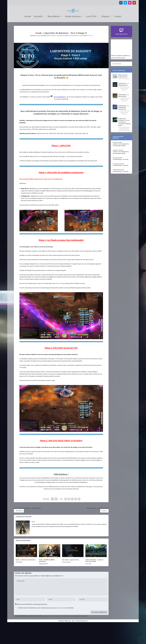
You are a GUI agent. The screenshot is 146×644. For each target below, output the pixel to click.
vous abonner (60, 628)
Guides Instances (73, 37)
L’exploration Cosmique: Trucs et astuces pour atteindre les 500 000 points (124, 142)
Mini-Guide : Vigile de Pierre (71, 580)
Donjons (122, 109)
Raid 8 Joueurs (79, 56)
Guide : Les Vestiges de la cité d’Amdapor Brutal (121, 165)
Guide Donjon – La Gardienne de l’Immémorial (124, 128)
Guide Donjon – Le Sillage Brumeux (123, 105)
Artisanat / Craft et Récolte (125, 148)
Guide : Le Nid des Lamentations (26, 580)
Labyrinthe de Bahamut (63, 56)
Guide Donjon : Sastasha (121, 180)
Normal (72, 56)
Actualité (38, 37)
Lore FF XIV (91, 37)
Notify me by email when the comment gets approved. (31, 625)
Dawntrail (127, 107)
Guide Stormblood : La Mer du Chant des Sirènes (94, 581)
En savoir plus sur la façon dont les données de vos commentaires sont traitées (65, 636)
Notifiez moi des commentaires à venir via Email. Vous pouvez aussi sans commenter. (44, 628)
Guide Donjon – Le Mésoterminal (123, 116)
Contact (118, 37)
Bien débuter (54, 37)
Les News (127, 99)
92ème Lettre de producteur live (123, 96)
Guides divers (126, 151)
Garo (37, 56)
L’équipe (105, 37)
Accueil (28, 37)
